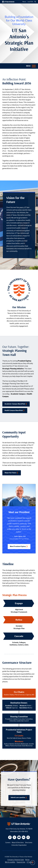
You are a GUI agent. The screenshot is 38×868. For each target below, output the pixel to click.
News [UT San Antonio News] (24, 2)
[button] (35, 2)
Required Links (21, 862)
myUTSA (30, 2)
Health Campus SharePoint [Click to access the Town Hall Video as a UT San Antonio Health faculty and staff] (14, 410)
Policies (27, 860)
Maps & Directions (18, 842)
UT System (30, 862)
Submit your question (18, 797)
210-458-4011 (23, 831)
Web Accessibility (10, 862)
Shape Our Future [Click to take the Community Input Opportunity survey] (10, 473)
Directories (29, 842)
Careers (8, 842)
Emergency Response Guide (16, 860)
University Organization (19, 845)
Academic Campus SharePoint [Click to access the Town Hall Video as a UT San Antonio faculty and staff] (15, 404)
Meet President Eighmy (18, 546)
